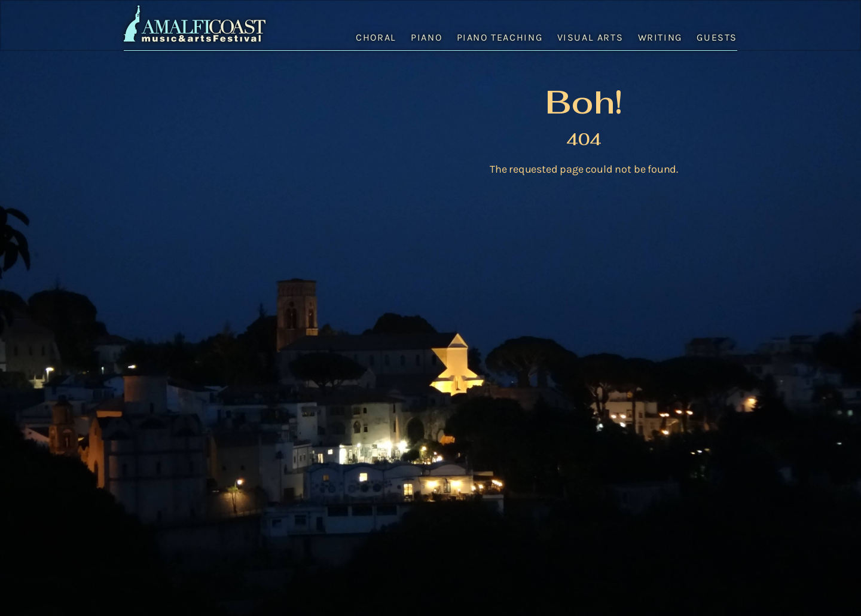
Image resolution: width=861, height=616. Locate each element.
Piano (426, 37)
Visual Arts (590, 37)
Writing (660, 37)
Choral (376, 37)
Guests (717, 37)
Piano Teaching (500, 37)
